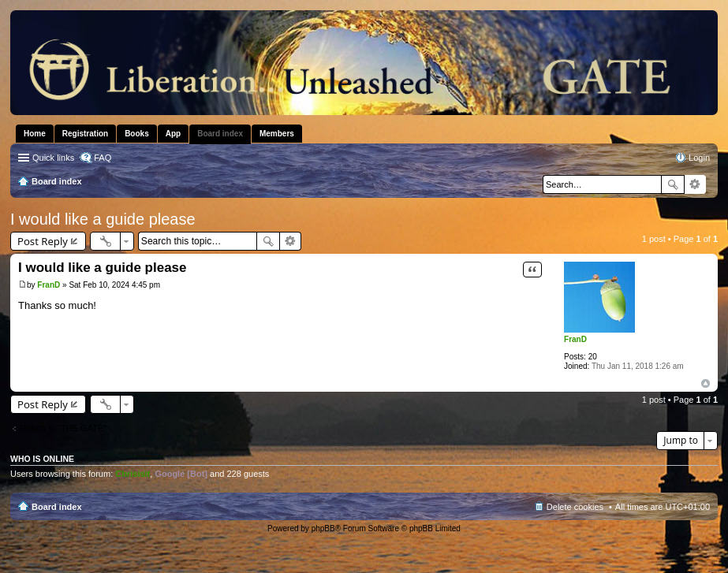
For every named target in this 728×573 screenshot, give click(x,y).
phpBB (323, 528)
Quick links (53, 158)
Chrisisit (133, 474)
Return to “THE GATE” (63, 428)
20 (593, 357)
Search (673, 184)
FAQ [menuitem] (103, 158)
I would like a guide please (103, 219)
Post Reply (43, 241)
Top (706, 383)
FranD (575, 339)
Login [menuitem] (699, 158)
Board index (57, 507)
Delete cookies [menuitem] (575, 507)
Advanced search (695, 184)
